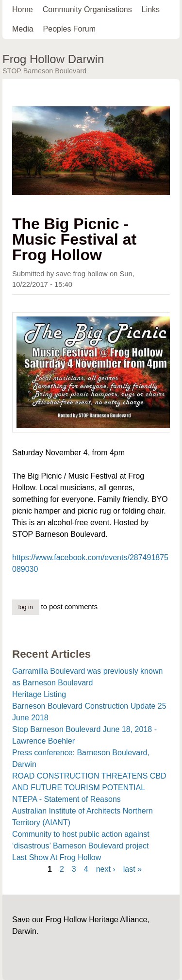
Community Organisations (87, 9)
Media (23, 29)
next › (106, 869)
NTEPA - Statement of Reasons (66, 799)
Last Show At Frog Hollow (57, 857)
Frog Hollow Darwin (53, 59)
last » (132, 869)
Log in (26, 607)
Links (151, 9)
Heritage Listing (39, 694)
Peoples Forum (70, 29)
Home (23, 9)
